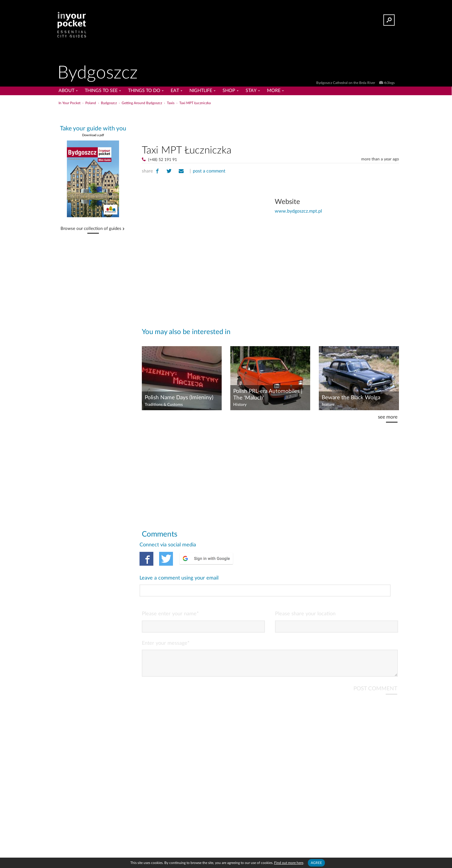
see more (388, 417)
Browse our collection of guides (91, 229)
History (240, 405)
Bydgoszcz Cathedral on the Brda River (346, 83)
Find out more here (289, 863)
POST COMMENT (375, 664)
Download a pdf (93, 135)
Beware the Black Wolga (351, 398)
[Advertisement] (270, 124)
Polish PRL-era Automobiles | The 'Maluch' (268, 395)
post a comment (209, 171)
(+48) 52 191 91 (163, 160)
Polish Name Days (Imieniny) (179, 398)
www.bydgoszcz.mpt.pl (298, 211)
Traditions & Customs (164, 405)
